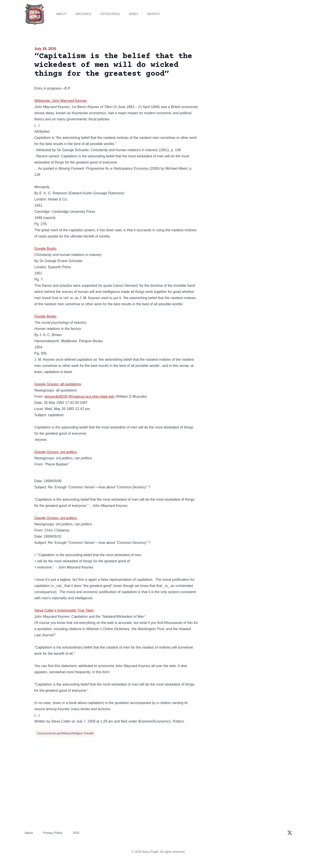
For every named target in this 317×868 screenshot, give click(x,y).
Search (153, 14)
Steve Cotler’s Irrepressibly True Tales (64, 610)
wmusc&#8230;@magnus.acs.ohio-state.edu (79, 396)
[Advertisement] (243, 80)
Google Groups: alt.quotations (58, 384)
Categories (110, 14)
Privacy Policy (53, 833)
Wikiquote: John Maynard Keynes (61, 101)
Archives (83, 14)
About (61, 14)
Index (134, 14)
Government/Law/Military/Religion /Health (65, 733)
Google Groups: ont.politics (56, 452)
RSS (76, 833)
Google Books (45, 249)
